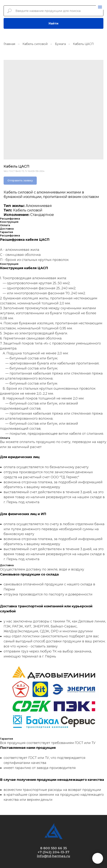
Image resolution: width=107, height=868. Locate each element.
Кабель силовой (35, 44)
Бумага (60, 44)
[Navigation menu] (100, 7)
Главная (9, 44)
